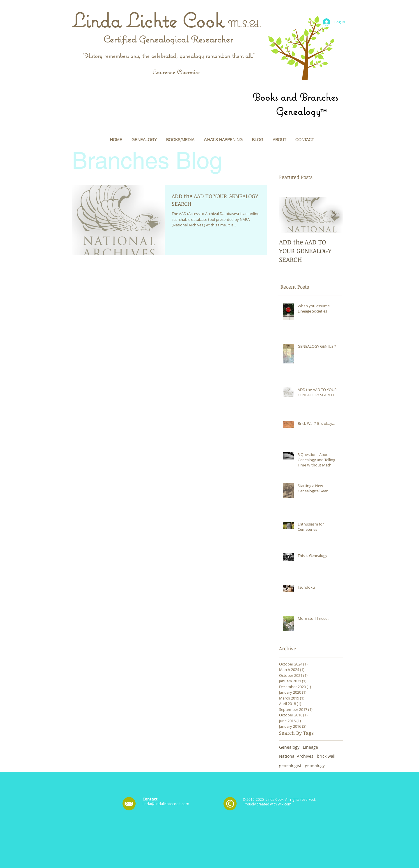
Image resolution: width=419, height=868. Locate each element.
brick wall (326, 756)
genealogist (290, 765)
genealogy (315, 765)
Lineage (310, 747)
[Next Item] (334, 215)
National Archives (296, 756)
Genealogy (289, 747)
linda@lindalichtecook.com (166, 804)
